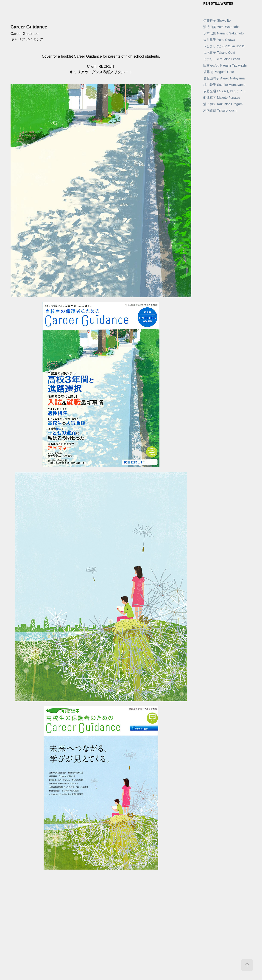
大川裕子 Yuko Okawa (219, 40)
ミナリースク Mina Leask (222, 59)
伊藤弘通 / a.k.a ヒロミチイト (225, 91)
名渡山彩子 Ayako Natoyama (224, 78)
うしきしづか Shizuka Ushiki (224, 46)
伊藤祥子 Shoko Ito (217, 20)
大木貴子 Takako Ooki (219, 53)
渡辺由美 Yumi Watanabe (221, 27)
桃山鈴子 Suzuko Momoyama (224, 85)
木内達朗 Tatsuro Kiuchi (220, 110)
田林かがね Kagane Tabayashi (225, 65)
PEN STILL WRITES (218, 3)
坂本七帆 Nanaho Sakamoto (223, 33)
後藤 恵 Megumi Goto (219, 72)
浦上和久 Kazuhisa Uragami (223, 104)
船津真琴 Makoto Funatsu (222, 98)
